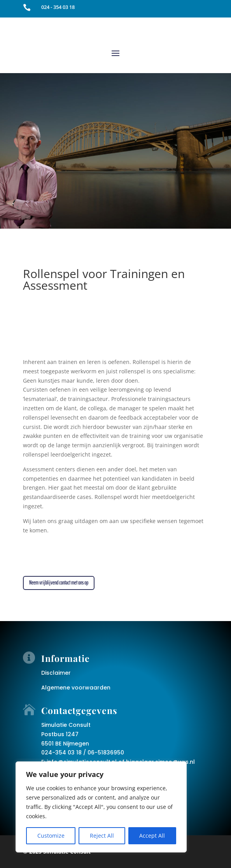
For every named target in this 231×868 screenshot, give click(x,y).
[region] (101, 807)
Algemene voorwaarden (76, 688)
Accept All (152, 836)
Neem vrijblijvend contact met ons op (59, 583)
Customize (51, 836)
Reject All (102, 836)
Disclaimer (56, 673)
